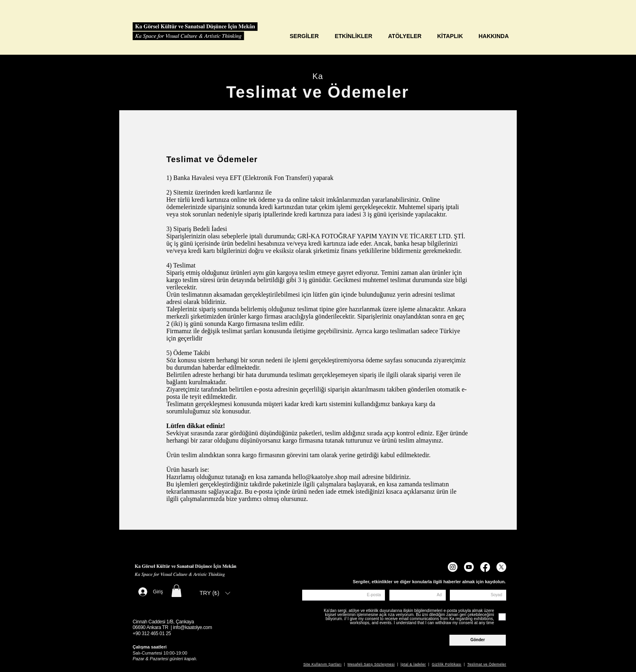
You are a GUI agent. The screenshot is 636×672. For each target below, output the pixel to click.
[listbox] (215, 593)
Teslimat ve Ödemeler (487, 664)
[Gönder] (478, 640)
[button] (176, 591)
